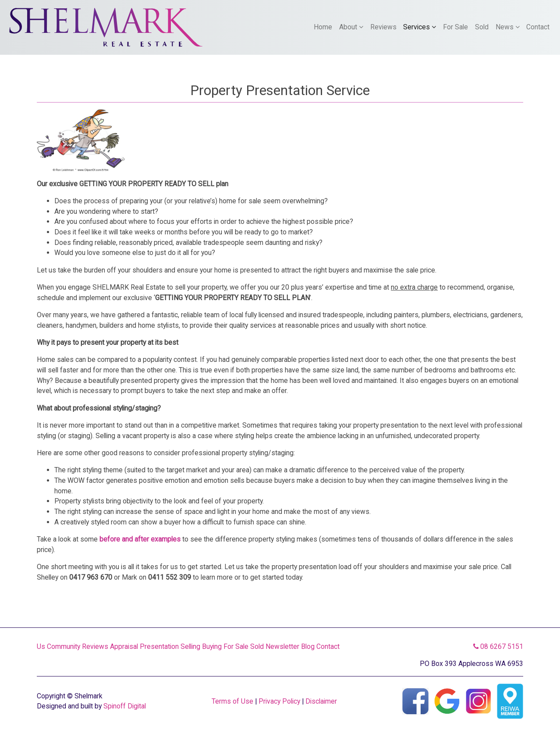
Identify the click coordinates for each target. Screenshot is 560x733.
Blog (308, 646)
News (508, 27)
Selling (190, 646)
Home (323, 27)
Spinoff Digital (125, 706)
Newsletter (282, 646)
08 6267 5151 (498, 646)
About (351, 27)
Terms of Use (232, 701)
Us (41, 646)
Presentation (159, 646)
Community (64, 646)
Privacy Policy (279, 701)
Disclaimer (321, 701)
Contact (538, 27)
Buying (212, 646)
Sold (482, 27)
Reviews (383, 27)
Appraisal (124, 646)
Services (420, 27)
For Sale (455, 27)
